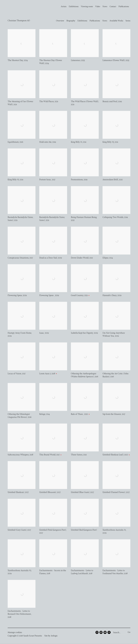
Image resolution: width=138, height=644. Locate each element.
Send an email (101, 632)
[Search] (119, 633)
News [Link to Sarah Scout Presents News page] (105, 7)
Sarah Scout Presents (13, 7)
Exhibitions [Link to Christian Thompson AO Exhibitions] (82, 21)
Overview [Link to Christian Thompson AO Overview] (60, 21)
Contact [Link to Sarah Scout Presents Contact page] (113, 7)
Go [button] (129, 632)
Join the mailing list (105, 632)
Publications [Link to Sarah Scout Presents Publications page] (124, 7)
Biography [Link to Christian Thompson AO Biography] (71, 21)
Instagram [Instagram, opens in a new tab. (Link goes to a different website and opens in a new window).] (97, 632)
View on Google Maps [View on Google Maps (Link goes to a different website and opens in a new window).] (109, 632)
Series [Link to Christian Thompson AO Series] (128, 21)
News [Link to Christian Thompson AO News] (105, 21)
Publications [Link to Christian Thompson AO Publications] (95, 21)
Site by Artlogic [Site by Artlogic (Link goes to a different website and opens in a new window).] (51, 636)
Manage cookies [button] (15, 633)
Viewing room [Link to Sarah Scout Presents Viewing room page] (87, 7)
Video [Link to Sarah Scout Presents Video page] (98, 7)
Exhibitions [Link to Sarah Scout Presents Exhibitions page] (74, 7)
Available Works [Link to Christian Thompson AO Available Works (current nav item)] (116, 21)
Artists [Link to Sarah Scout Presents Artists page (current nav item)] (64, 7)
